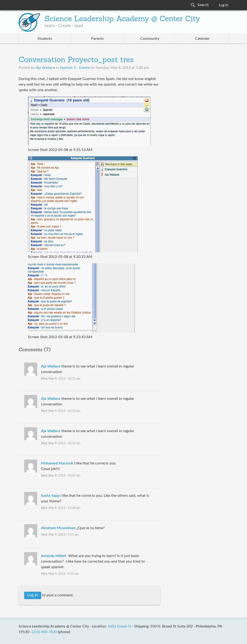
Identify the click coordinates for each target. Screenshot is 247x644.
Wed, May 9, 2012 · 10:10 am (61, 411)
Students (45, 39)
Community (150, 39)
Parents (97, 39)
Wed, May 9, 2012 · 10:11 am (61, 379)
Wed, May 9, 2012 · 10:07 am (61, 476)
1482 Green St (120, 626)
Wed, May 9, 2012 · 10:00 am (61, 508)
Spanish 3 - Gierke (75, 68)
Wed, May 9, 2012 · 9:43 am (60, 574)
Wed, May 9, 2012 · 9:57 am (60, 535)
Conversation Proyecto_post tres (76, 60)
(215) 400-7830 (44, 632)
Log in (33, 595)
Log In (224, 5)
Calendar (202, 39)
